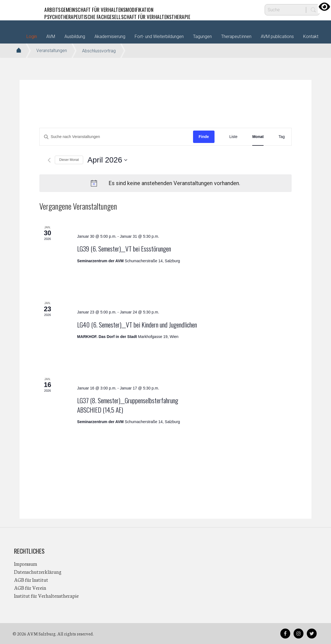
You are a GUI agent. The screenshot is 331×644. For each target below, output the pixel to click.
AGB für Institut (31, 580)
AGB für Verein (30, 588)
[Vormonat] (49, 160)
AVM (25, 10)
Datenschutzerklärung (38, 572)
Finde (204, 137)
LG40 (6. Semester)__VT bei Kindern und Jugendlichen (137, 324)
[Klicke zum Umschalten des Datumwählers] (107, 160)
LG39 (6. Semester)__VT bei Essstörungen (124, 248)
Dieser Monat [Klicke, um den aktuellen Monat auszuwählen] (69, 160)
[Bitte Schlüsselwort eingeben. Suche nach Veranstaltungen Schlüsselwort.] (116, 137)
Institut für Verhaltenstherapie (46, 596)
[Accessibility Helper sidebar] (324, 7)
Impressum (26, 564)
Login (32, 36)
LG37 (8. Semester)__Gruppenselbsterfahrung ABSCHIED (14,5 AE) (128, 405)
